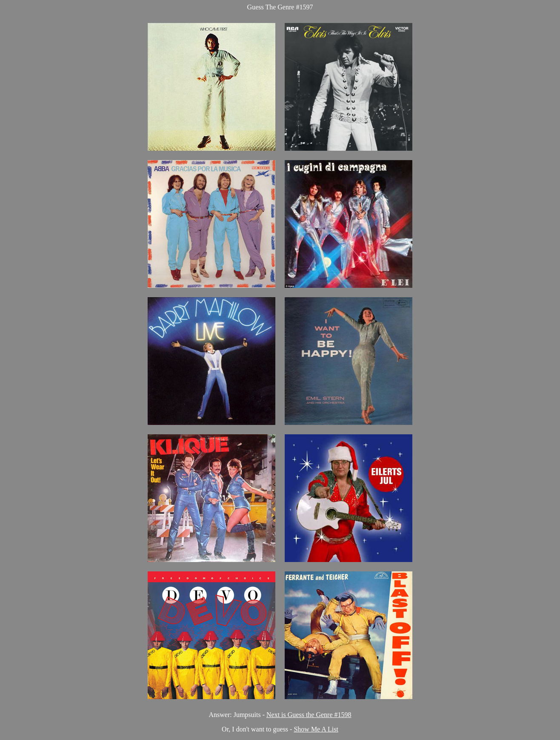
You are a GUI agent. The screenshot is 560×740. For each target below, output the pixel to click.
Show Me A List (316, 729)
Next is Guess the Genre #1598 (309, 715)
